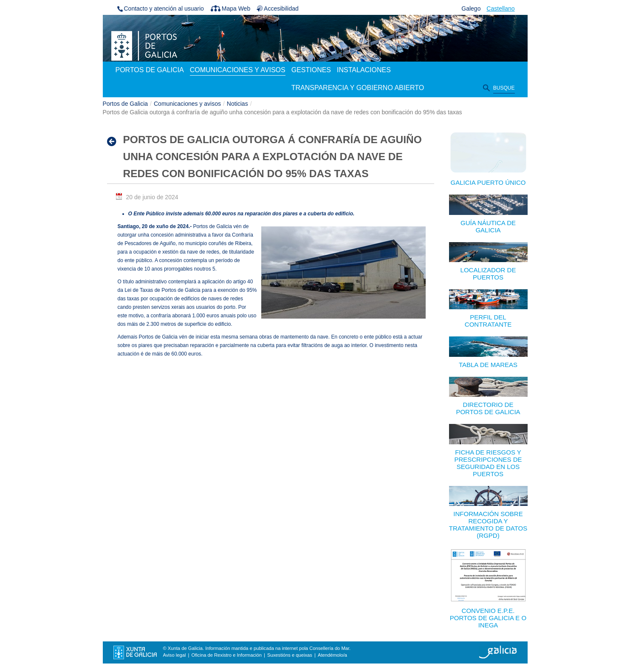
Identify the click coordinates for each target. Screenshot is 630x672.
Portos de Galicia (126, 104)
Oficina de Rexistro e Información (227, 655)
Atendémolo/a (332, 655)
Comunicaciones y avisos (187, 104)
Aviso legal (175, 655)
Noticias (237, 104)
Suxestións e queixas (290, 655)
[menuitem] (150, 71)
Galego (471, 8)
